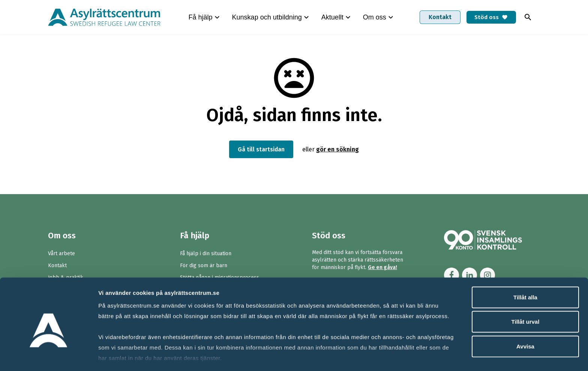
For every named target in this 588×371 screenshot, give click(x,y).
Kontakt (437, 17)
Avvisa (525, 312)
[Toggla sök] (528, 17)
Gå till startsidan (261, 149)
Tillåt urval (526, 287)
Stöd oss (490, 17)
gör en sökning (339, 149)
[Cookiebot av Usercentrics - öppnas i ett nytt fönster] (49, 356)
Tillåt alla (525, 263)
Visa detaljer (407, 356)
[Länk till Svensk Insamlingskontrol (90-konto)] (492, 240)
